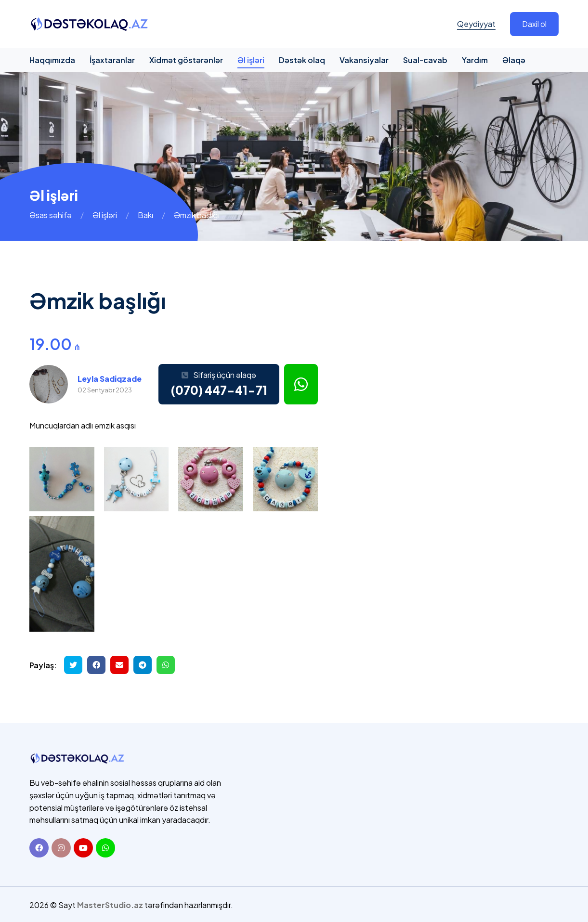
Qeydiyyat (476, 24)
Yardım (475, 60)
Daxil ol (534, 24)
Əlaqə (514, 60)
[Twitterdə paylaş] (73, 665)
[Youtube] (83, 847)
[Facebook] (39, 847)
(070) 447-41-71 (219, 390)
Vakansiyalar (364, 60)
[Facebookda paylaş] (96, 665)
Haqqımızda (52, 60)
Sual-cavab (425, 60)
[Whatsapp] (105, 847)
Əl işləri (251, 60)
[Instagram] (61, 847)
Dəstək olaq (302, 60)
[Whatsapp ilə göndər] (166, 665)
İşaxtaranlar (112, 60)
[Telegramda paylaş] (143, 665)
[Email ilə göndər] (119, 665)
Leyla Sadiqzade (110, 379)
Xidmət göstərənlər (186, 60)
